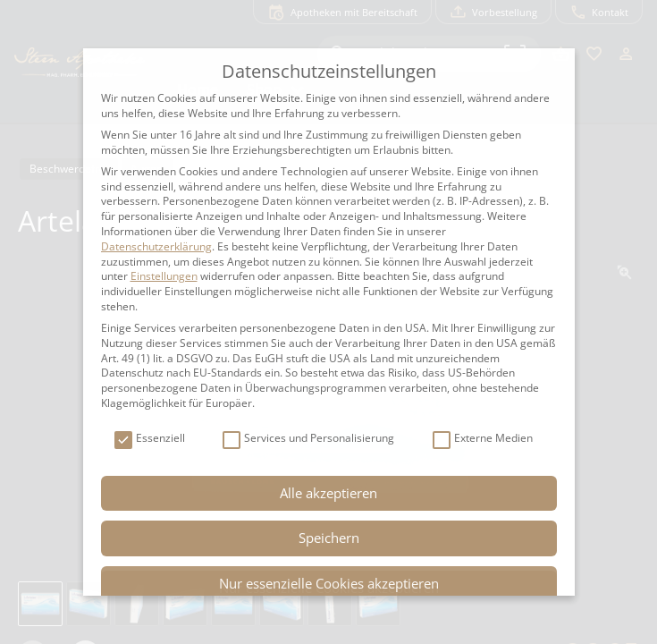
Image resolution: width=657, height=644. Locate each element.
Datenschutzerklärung (156, 246)
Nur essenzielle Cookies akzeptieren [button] (329, 583)
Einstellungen (164, 276)
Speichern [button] (329, 538)
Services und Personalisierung (308, 439)
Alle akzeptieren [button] (328, 493)
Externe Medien (483, 439)
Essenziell (150, 439)
